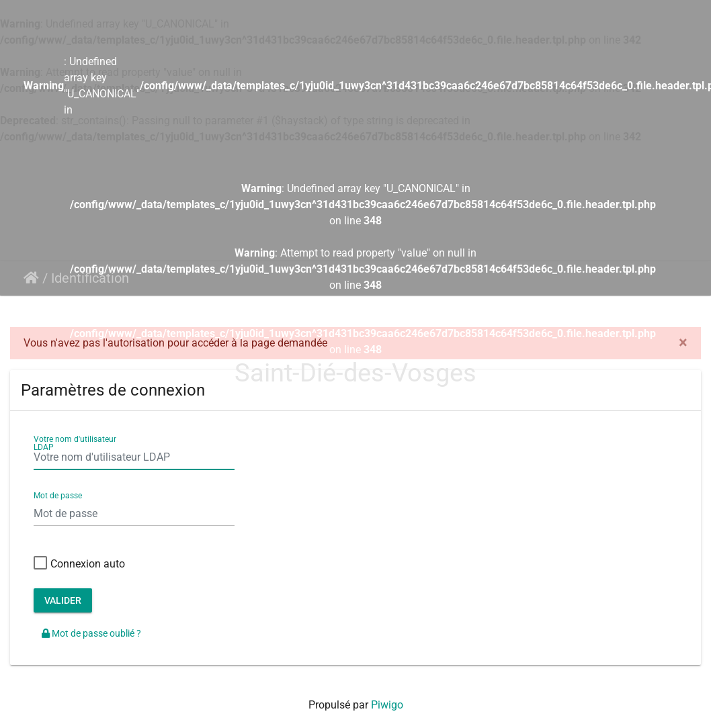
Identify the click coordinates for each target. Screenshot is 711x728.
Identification (90, 278)
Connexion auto (79, 564)
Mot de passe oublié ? (91, 633)
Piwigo (387, 705)
